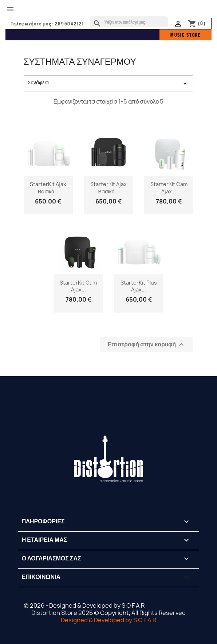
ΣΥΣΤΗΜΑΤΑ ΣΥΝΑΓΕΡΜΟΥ (80, 61)
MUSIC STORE (186, 35)
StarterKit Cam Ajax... (169, 188)
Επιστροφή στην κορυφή (147, 345)
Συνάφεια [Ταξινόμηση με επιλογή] (109, 83)
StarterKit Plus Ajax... (139, 286)
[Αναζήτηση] (129, 22)
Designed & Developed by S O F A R (108, 620)
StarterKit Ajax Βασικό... (48, 188)
